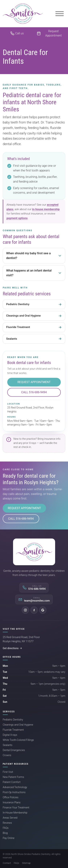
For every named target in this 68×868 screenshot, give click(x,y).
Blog (5, 833)
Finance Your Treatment (16, 808)
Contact (7, 863)
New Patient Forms (13, 777)
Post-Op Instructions (14, 792)
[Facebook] (34, 610)
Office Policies (11, 797)
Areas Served (10, 818)
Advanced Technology (15, 787)
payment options (17, 218)
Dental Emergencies (14, 750)
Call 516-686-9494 (34, 392)
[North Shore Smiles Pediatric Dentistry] (23, 14)
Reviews (7, 823)
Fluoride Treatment (13, 730)
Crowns (7, 755)
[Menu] (59, 14)
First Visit (8, 772)
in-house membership (46, 209)
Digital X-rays (10, 735)
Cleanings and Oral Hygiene (18, 725)
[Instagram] (25, 610)
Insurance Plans (12, 802)
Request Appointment (34, 382)
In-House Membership (15, 813)
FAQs (6, 828)
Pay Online (9, 838)
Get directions (13, 648)
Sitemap (26, 863)
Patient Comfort (12, 782)
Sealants (8, 745)
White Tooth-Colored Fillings (18, 740)
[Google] (43, 610)
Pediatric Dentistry (13, 720)
